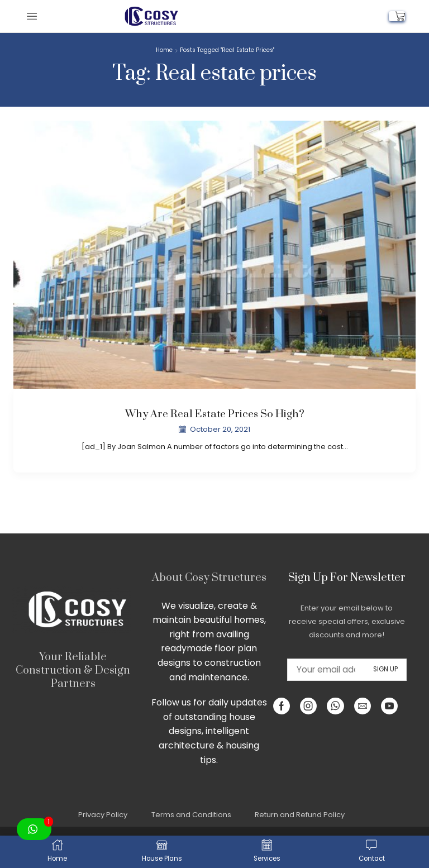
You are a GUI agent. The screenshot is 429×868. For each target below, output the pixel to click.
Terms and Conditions (191, 815)
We (169, 606)
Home (164, 50)
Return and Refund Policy (300, 815)
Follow (165, 702)
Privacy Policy (103, 815)
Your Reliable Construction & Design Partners (73, 671)
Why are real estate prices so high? (214, 414)
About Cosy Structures (209, 578)
